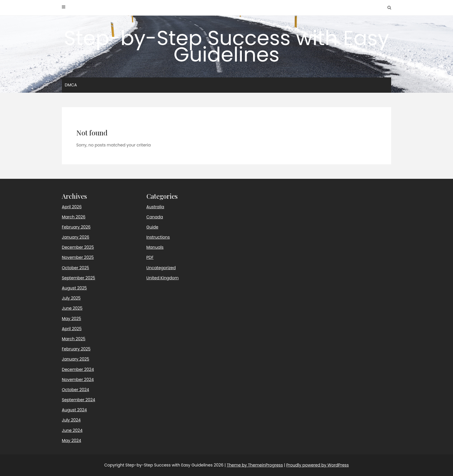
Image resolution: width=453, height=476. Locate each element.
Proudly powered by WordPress (318, 465)
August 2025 (74, 288)
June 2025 (72, 308)
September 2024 (78, 400)
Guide (152, 227)
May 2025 (72, 319)
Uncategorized (161, 268)
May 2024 (72, 440)
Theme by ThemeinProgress (255, 465)
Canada (155, 217)
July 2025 (71, 298)
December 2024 (78, 369)
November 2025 (78, 257)
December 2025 (78, 247)
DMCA (71, 85)
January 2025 (76, 359)
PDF (150, 257)
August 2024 (74, 410)
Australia (155, 207)
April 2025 (72, 329)
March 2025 (74, 339)
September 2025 (78, 278)
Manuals (155, 247)
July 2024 (71, 420)
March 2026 (74, 217)
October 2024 (75, 390)
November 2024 (78, 380)
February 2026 (76, 227)
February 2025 (76, 349)
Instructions (158, 237)
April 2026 (72, 207)
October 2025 (75, 268)
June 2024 (72, 430)
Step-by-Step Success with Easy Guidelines (226, 46)
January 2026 (76, 237)
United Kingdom (163, 278)
